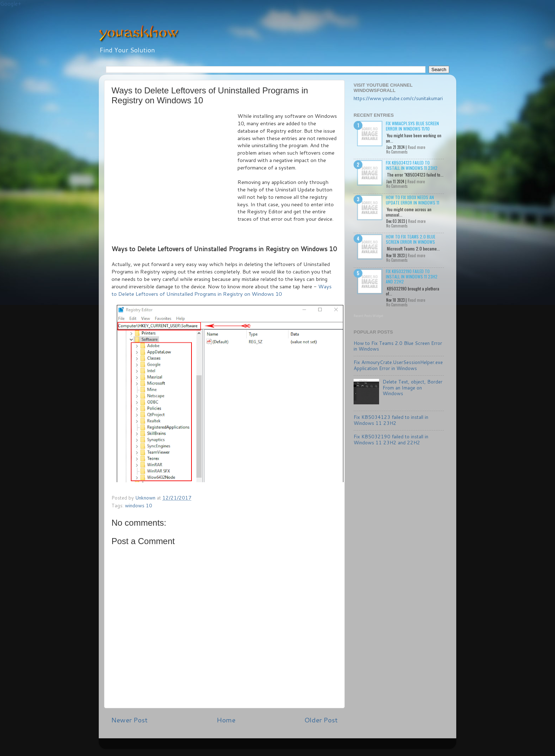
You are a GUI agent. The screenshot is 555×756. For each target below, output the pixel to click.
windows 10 (139, 505)
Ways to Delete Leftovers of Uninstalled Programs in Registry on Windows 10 (222, 290)
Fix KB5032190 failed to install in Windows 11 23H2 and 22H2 (412, 276)
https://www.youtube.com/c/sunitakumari (398, 98)
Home (226, 720)
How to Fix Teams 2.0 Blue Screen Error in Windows (411, 239)
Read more (416, 147)
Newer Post (129, 720)
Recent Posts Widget (368, 316)
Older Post (321, 720)
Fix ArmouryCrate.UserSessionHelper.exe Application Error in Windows (398, 365)
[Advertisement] (174, 166)
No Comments (397, 152)
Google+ (11, 4)
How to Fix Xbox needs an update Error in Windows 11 (413, 200)
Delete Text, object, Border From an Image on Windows (413, 387)
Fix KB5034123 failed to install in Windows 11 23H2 (412, 165)
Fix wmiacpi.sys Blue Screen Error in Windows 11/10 (412, 126)
